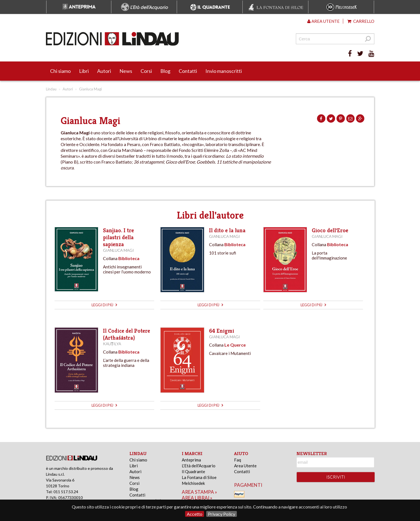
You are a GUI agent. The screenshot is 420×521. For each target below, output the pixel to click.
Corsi (146, 71)
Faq (238, 460)
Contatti (188, 71)
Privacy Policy (222, 514)
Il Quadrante (193, 471)
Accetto (195, 514)
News (126, 71)
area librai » (197, 498)
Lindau (51, 89)
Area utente (323, 21)
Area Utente (245, 466)
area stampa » (199, 492)
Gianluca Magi (118, 250)
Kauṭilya (112, 344)
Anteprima (191, 460)
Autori (104, 71)
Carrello (361, 21)
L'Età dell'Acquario (199, 466)
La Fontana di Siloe (199, 477)
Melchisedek (193, 483)
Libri (84, 71)
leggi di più (104, 305)
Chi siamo (60, 71)
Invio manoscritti (224, 71)
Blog (165, 71)
